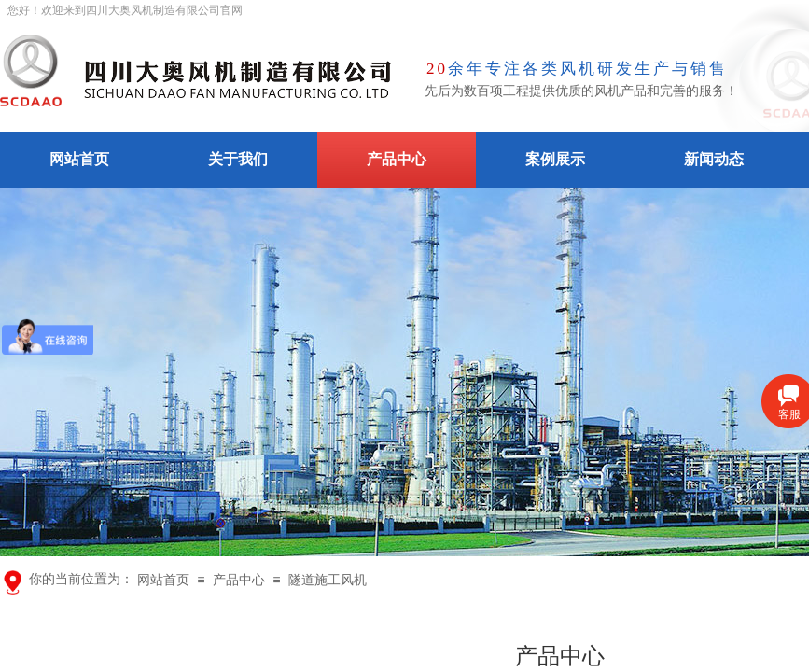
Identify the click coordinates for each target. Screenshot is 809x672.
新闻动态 (714, 159)
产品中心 (397, 159)
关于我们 (238, 159)
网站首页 (79, 159)
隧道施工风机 (328, 580)
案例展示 (555, 159)
